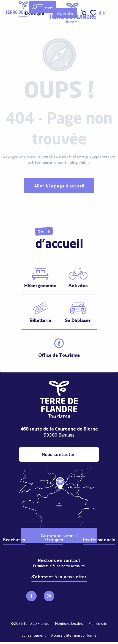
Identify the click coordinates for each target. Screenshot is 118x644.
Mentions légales (69, 624)
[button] (102, 13)
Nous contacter (58, 454)
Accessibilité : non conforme (74, 636)
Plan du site (98, 624)
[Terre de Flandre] (23, 9)
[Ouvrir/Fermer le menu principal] (43, 7)
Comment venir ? (59, 535)
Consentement (34, 636)
